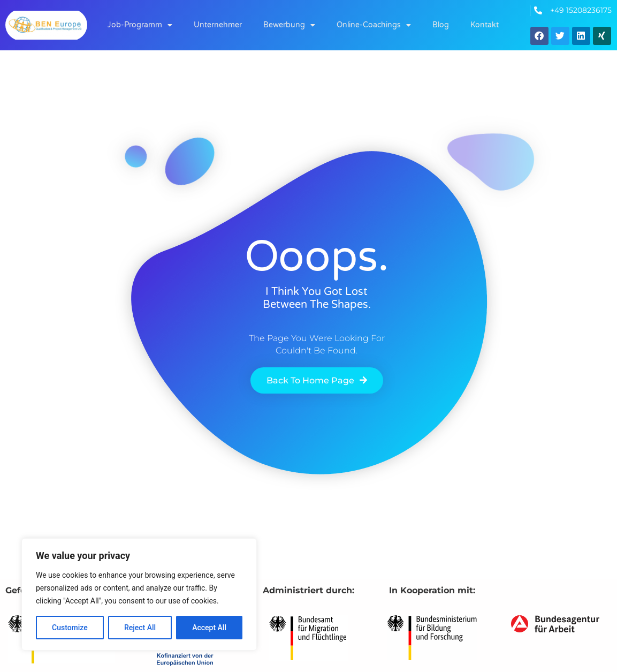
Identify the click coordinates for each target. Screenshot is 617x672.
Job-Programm (140, 25)
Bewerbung (289, 25)
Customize (70, 628)
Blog (441, 25)
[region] (139, 594)
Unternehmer (218, 25)
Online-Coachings (374, 25)
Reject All (140, 628)
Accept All (209, 628)
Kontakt (485, 25)
